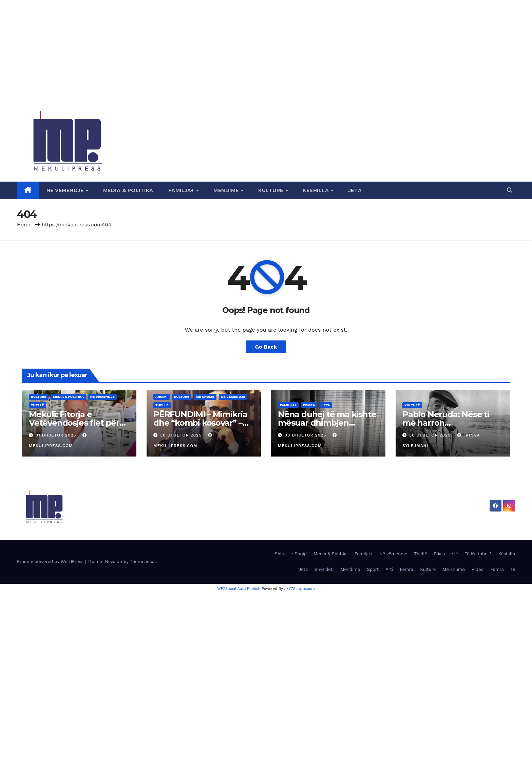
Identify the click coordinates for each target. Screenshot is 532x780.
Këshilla (317, 190)
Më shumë (205, 397)
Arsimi (161, 397)
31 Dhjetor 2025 (57, 435)
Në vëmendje (66, 190)
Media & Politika (128, 190)
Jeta (355, 190)
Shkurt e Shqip (291, 554)
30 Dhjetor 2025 (182, 435)
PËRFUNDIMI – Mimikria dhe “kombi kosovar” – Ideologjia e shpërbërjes (201, 423)
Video (478, 569)
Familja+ (182, 190)
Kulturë (271, 190)
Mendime (227, 190)
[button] (510, 190)
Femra (309, 405)
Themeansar (143, 562)
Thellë (37, 405)
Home (24, 225)
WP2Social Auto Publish (239, 589)
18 (513, 569)
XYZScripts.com (301, 589)
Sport (373, 569)
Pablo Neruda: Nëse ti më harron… (446, 419)
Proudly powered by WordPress (51, 562)
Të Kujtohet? (478, 554)
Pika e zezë (446, 554)
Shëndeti (324, 569)
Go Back (266, 347)
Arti (389, 569)
